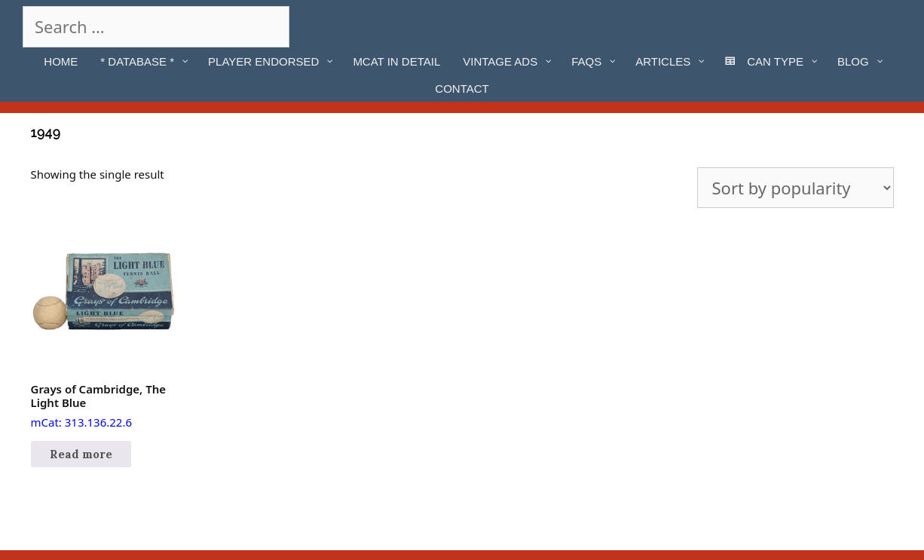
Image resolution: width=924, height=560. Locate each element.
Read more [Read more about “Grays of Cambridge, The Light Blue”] (81, 454)
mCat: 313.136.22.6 (104, 324)
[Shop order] (795, 188)
